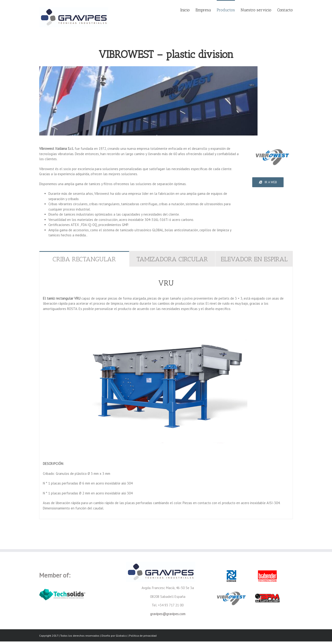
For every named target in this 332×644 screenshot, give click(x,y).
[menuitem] (188, 10)
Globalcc (121, 636)
